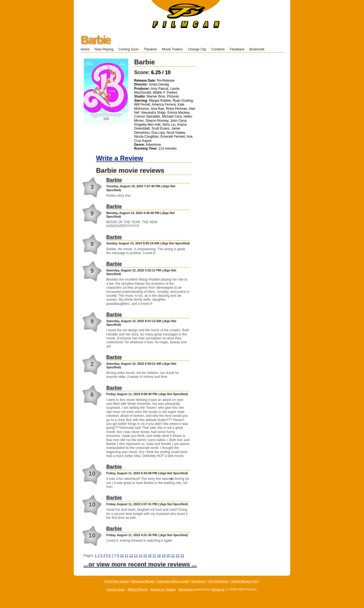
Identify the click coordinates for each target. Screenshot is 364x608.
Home (85, 49)
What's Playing (138, 589)
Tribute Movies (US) (244, 581)
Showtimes (186, 589)
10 (122, 556)
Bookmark (259, 49)
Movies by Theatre (163, 589)
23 (182, 556)
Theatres (150, 49)
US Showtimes (218, 581)
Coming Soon (128, 49)
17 (154, 556)
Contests (218, 49)
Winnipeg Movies (143, 581)
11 (126, 556)
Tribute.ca (218, 589)
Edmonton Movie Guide (173, 581)
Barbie (96, 40)
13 (136, 556)
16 (150, 556)
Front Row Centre (117, 581)
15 (145, 556)
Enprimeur (199, 581)
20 (168, 556)
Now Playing (104, 49)
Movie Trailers (172, 49)
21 (173, 556)
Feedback (237, 49)
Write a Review (120, 158)
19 (163, 556)
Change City (197, 49)
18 (159, 556)
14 (140, 556)
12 (131, 556)
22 (177, 556)
